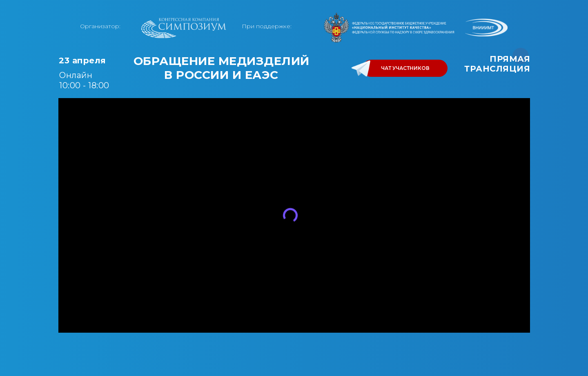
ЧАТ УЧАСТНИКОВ (405, 68)
